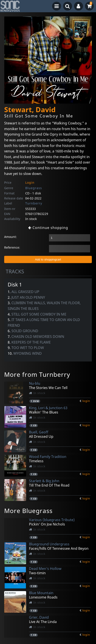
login (86, 401)
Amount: (10, 237)
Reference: (12, 247)
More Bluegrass (28, 511)
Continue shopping (48, 228)
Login (30, 182)
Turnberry (34, 203)
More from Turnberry (37, 374)
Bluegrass (34, 188)
